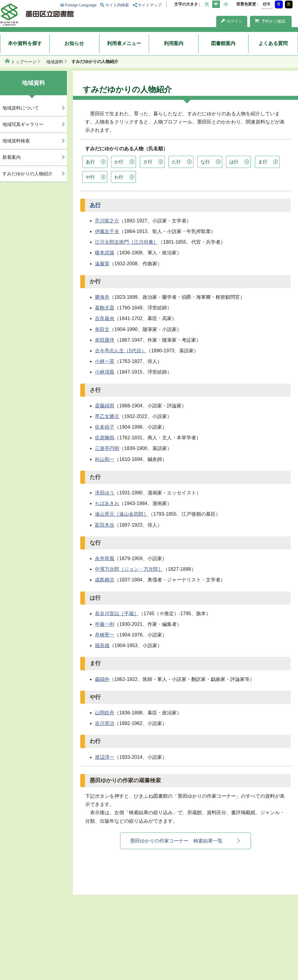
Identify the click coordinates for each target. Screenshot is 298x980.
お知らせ (74, 43)
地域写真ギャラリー (23, 124)
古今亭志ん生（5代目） (121, 351)
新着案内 (12, 157)
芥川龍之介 (107, 221)
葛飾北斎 (105, 308)
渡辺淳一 (105, 757)
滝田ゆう (105, 493)
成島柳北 (105, 580)
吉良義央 (105, 318)
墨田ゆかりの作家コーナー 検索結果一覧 (176, 841)
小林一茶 (105, 361)
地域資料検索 (16, 141)
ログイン (232, 21)
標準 (267, 4)
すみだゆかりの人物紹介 (28, 174)
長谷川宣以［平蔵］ (117, 614)
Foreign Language (81, 5)
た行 (176, 162)
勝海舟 (102, 297)
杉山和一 (105, 459)
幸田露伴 (105, 340)
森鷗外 (102, 679)
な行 (205, 162)
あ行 (90, 162)
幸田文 (102, 329)
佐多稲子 (105, 427)
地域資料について (21, 108)
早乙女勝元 (107, 416)
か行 (119, 162)
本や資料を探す (25, 43)
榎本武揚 (105, 253)
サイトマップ (150, 5)
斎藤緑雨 (105, 406)
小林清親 (105, 372)
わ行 (119, 177)
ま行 (263, 162)
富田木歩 (105, 525)
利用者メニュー (124, 43)
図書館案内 (223, 43)
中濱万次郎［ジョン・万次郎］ (129, 569)
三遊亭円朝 (107, 448)
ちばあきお (107, 503)
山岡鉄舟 (105, 713)
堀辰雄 (102, 645)
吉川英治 (105, 723)
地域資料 (55, 62)
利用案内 (174, 43)
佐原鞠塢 (105, 438)
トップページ (24, 62)
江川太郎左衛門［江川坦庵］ (126, 242)
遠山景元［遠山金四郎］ (122, 514)
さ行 (148, 162)
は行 (234, 162)
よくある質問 (273, 43)
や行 (90, 177)
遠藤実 (102, 264)
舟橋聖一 (105, 635)
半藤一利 (105, 624)
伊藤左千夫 (107, 231)
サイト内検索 (117, 5)
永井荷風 (105, 558)
